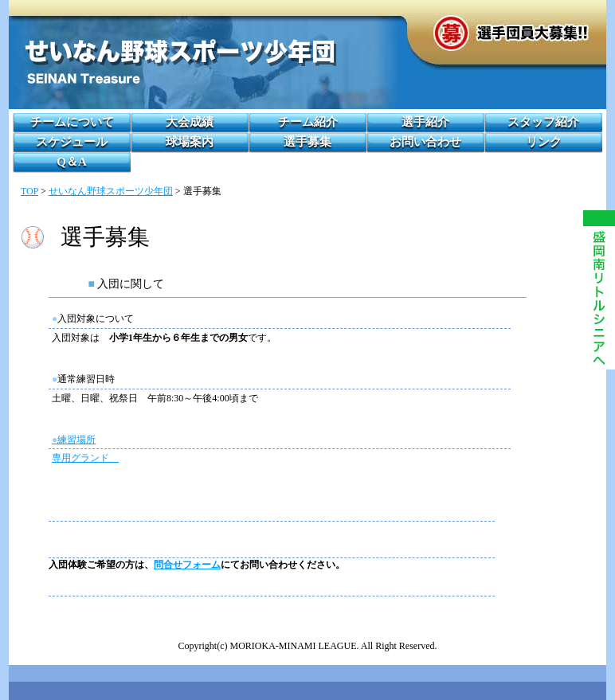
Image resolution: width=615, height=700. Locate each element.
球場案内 (190, 142)
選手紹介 (425, 122)
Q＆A (72, 162)
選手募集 (307, 142)
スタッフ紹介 (543, 122)
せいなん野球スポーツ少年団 (111, 191)
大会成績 (190, 122)
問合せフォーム (187, 565)
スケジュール (72, 142)
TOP (29, 191)
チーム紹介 (308, 122)
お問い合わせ (425, 142)
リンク (544, 142)
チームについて (72, 122)
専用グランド (85, 458)
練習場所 (74, 440)
